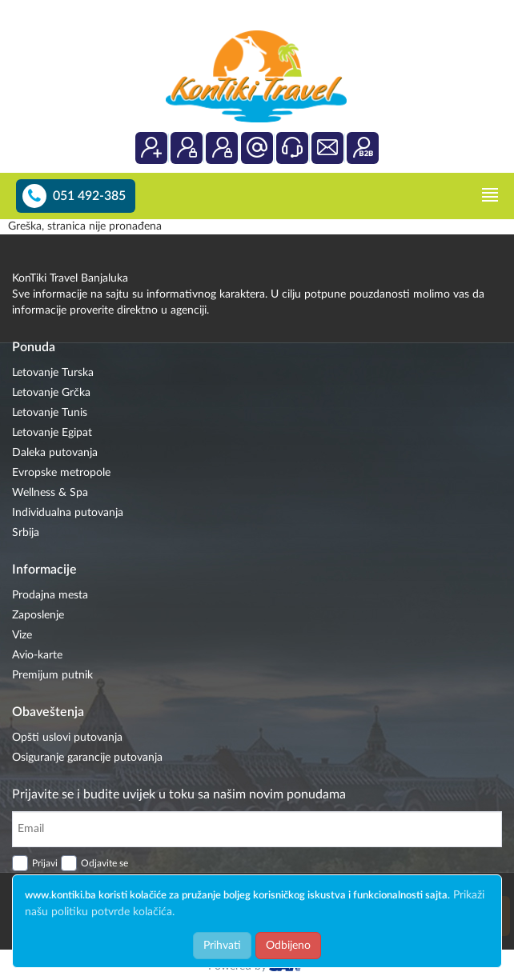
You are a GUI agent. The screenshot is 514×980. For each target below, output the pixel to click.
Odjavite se (104, 863)
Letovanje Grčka (51, 393)
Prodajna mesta (50, 595)
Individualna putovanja (68, 513)
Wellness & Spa (50, 493)
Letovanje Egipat (52, 433)
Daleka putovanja (55, 453)
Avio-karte (37, 655)
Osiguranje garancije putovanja (87, 758)
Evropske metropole (61, 473)
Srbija (26, 533)
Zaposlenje (38, 615)
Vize (22, 635)
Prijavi (45, 863)
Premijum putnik (52, 675)
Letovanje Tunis (50, 413)
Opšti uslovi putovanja (67, 738)
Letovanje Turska (53, 373)
